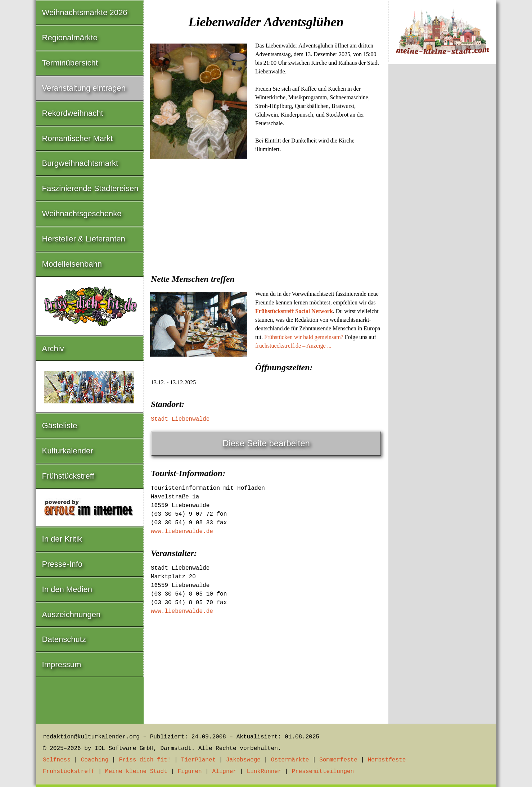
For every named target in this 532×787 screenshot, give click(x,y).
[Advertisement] (266, 215)
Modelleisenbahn (72, 264)
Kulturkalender (68, 451)
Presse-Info (62, 564)
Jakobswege (243, 760)
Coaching (95, 760)
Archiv (53, 349)
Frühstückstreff (68, 476)
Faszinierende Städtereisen (90, 188)
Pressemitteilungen (323, 772)
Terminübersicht (70, 63)
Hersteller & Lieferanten (84, 239)
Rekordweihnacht (73, 113)
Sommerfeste (338, 760)
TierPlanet (198, 760)
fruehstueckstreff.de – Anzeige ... (293, 346)
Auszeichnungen (71, 614)
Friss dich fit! (145, 760)
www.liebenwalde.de (182, 532)
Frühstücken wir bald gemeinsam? (304, 337)
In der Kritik (62, 539)
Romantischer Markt (78, 138)
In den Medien (67, 589)
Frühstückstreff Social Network (294, 311)
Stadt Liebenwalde (180, 419)
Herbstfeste (387, 760)
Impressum (62, 664)
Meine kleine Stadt (136, 772)
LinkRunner (264, 772)
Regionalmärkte (70, 38)
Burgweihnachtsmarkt (80, 163)
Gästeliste (60, 426)
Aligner (224, 772)
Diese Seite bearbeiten (266, 443)
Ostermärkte (290, 760)
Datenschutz (64, 639)
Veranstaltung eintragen (84, 88)
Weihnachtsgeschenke (82, 214)
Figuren (190, 772)
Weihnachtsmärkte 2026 (85, 12)
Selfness (57, 760)
